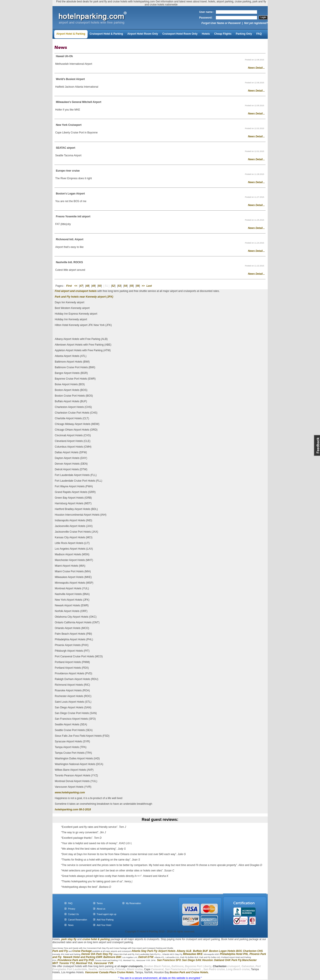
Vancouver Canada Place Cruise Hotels (109, 972)
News (71, 925)
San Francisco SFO (169, 960)
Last (149, 286)
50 (100, 286)
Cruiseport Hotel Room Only (180, 34)
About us (101, 909)
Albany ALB (184, 951)
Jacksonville (106, 969)
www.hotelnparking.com (70, 793)
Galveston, (248, 966)
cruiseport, (227, 966)
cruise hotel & (91, 939)
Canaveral (157, 969)
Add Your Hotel (104, 925)
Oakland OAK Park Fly (228, 960)
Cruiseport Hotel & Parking (106, 34)
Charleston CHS (253, 951)
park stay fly (69, 939)
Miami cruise (135, 969)
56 (138, 286)
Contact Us (73, 914)
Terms (100, 903)
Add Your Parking (105, 920)
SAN (198, 960)
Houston (207, 960)
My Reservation (133, 903)
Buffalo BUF (201, 951)
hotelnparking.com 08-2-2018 (73, 810)
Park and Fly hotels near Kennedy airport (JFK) (84, 297)
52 (113, 286)
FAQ (259, 34)
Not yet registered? (256, 23)
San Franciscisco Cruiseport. (183, 969)
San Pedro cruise (214, 969)
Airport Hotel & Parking (71, 34)
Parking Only (244, 34)
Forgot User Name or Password (221, 23)
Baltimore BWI (112, 957)
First (69, 286)
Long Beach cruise (238, 969)
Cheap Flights (223, 34)
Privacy (72, 909)
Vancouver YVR (104, 963)
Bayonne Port (193, 966)
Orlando (120, 969)
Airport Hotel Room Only (143, 34)
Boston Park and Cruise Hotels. (189, 972)
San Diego (189, 960)
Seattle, (93, 969)
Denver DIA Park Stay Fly (97, 954)
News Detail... (256, 68)
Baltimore (177, 966)
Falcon (166, 966)
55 (131, 286)
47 (81, 286)
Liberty (207, 966)
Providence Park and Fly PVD (76, 960)
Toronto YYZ (67, 963)
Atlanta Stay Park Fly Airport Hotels (153, 951)
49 (94, 286)
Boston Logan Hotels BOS (225, 951)
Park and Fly (60, 951)
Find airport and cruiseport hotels (76, 291)
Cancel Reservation (77, 920)
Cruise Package (82, 951)
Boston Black (153, 966)
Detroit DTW (146, 957)
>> (143, 286)
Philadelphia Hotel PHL (234, 954)
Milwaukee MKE (193, 954)
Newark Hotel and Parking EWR (83, 957)
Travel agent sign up (107, 914)
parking (105, 939)
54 (125, 286)
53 (119, 286)
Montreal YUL (84, 963)
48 (87, 286)
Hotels (206, 34)
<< (76, 286)
